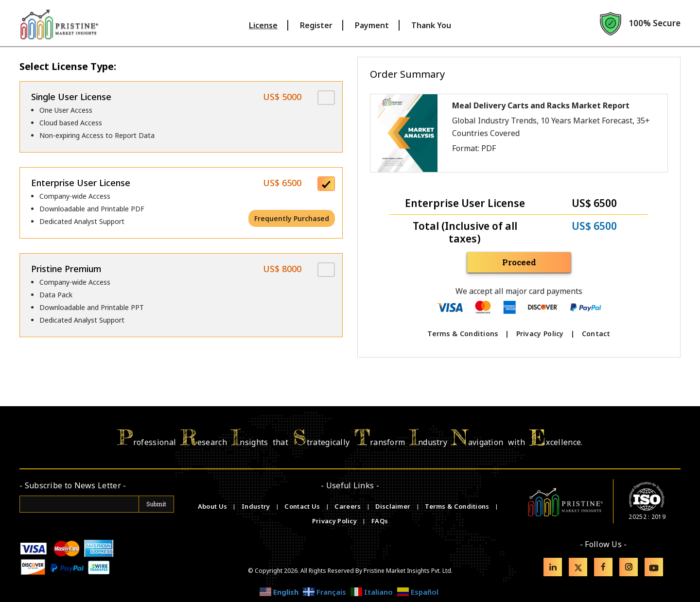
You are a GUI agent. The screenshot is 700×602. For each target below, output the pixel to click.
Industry (256, 506)
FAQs (380, 521)
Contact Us (303, 506)
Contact (596, 334)
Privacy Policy (540, 334)
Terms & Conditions (463, 334)
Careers (348, 506)
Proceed (519, 262)
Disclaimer (394, 506)
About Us (213, 506)
